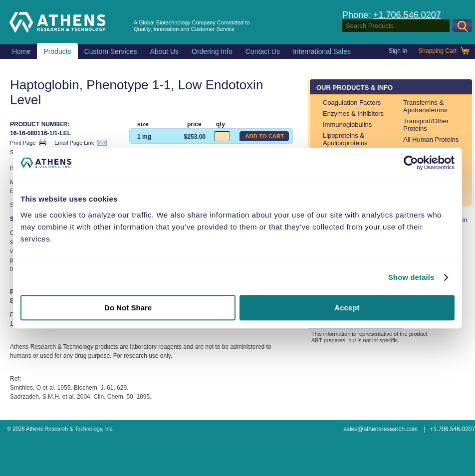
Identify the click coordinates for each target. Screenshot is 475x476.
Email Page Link (81, 143)
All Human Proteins (431, 139)
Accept (347, 308)
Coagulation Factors (352, 103)
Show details (411, 277)
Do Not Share (128, 308)
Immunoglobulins (347, 124)
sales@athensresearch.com (380, 429)
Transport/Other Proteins (426, 125)
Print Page (28, 142)
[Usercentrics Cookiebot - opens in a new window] (411, 163)
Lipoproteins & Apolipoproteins (345, 139)
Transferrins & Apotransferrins (425, 106)
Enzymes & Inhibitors (353, 114)
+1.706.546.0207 (407, 15)
